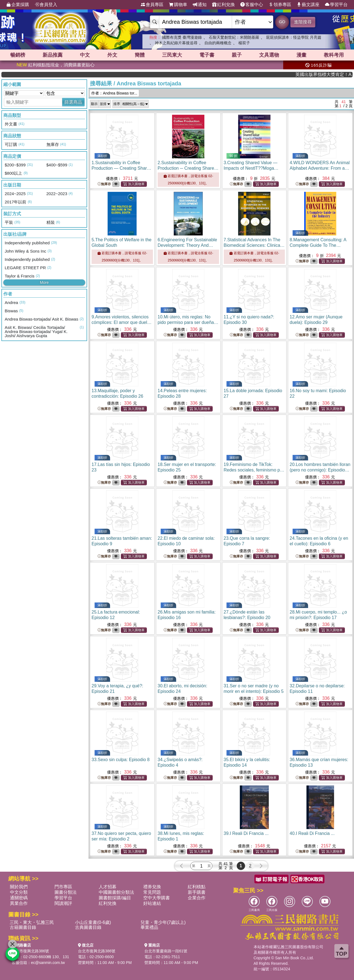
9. (122, 322)
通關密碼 (19, 898)
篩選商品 (73, 102)
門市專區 (63, 887)
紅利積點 (197, 887)
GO (282, 22)
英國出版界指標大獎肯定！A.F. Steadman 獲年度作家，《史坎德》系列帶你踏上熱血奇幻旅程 (334, 74)
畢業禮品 (149, 927)
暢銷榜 (18, 55)
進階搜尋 (303, 22)
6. (187, 245)
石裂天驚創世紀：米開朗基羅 (234, 37)
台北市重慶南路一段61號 (166, 951)
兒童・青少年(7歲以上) (163, 922)
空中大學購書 (157, 898)
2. (188, 168)
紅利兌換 (223, 5)
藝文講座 (308, 5)
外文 (112, 55)
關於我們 (19, 887)
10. (188, 322)
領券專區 (280, 5)
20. (320, 470)
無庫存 (104, 184)
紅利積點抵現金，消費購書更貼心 (56, 65)
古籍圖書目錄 (23, 927)
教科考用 (334, 55)
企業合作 (197, 898)
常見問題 (152, 892)
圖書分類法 (66, 892)
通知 (200, 5)
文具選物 (269, 55)
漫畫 (301, 55)
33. (121, 760)
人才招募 (108, 887)
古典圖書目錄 (88, 927)
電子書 (207, 55)
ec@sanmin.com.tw (48, 963)
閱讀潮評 (63, 903)
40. (312, 833)
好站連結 (152, 903)
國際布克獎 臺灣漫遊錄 (182, 37)
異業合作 (19, 903)
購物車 (178, 5)
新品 (53, 55)
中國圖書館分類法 (116, 892)
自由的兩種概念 (218, 43)
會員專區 (152, 5)
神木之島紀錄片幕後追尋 (176, 43)
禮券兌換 (152, 887)
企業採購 (18, 5)
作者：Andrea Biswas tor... (114, 93)
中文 (85, 55)
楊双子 (244, 43)
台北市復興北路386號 (30, 951)
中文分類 (19, 892)
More (44, 282)
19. (254, 470)
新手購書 (197, 892)
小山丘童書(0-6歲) (93, 922)
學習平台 (336, 5)
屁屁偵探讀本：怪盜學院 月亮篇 (294, 37)
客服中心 (252, 5)
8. (318, 245)
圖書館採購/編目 (115, 898)
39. (246, 833)
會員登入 (46, 5)
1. (122, 168)
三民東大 (172, 55)
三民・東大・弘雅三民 (32, 922)
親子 (237, 55)
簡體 (140, 55)
